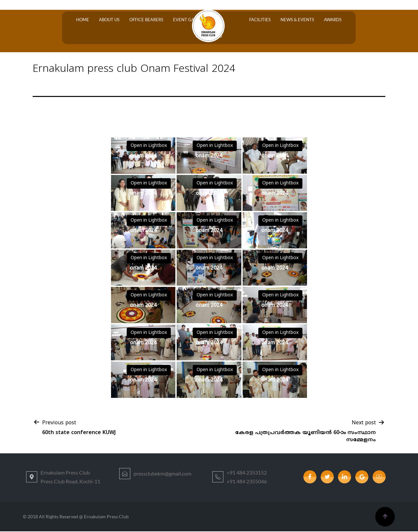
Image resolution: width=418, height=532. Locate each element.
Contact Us (335, 28)
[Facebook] (310, 477)
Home (76, 28)
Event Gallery (174, 28)
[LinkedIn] (345, 477)
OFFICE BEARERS (133, 28)
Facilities (240, 28)
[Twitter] (327, 477)
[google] (362, 477)
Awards (307, 28)
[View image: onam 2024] (143, 156)
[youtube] (379, 477)
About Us (99, 28)
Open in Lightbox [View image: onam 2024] (149, 146)
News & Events (274, 28)
